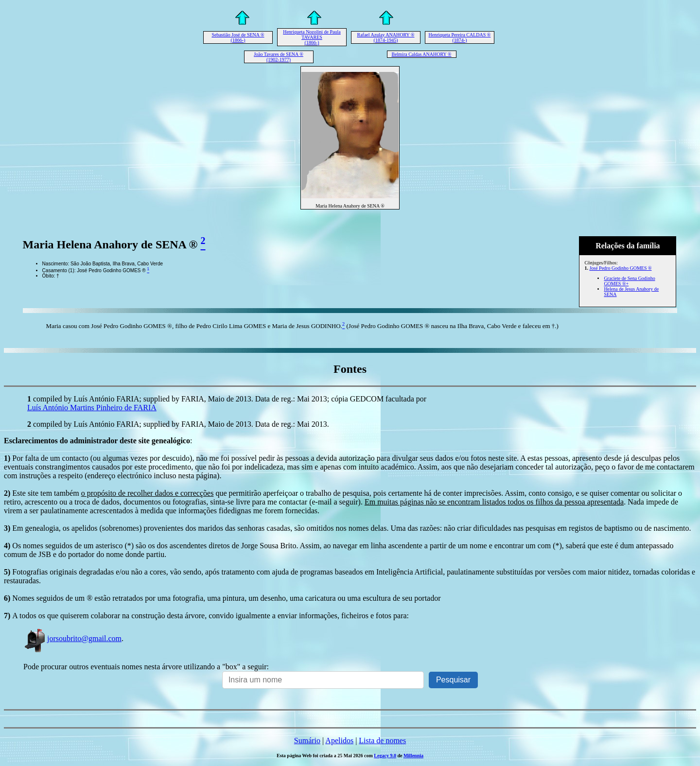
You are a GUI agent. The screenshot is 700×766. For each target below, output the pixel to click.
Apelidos (339, 740)
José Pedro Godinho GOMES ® (620, 268)
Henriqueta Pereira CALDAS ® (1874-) (460, 37)
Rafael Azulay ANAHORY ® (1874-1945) (385, 37)
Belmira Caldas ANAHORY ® (421, 54)
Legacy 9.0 (385, 756)
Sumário (307, 740)
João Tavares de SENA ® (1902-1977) (279, 57)
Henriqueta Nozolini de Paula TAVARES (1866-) (312, 37)
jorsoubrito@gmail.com (72, 638)
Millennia (413, 756)
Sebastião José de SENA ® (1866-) (238, 37)
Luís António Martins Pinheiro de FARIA (92, 408)
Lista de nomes (382, 740)
